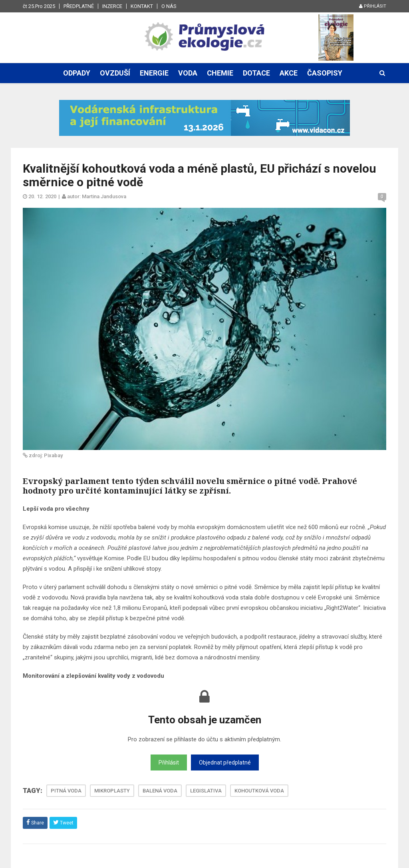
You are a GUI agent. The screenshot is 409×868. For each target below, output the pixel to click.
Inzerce (112, 6)
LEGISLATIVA (206, 791)
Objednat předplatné (225, 762)
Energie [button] (154, 73)
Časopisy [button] (325, 73)
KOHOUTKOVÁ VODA (259, 791)
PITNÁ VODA (66, 791)
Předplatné (79, 6)
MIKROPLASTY (112, 791)
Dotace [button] (256, 73)
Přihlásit (373, 6)
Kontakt (142, 6)
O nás (169, 6)
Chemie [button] (220, 73)
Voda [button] (188, 73)
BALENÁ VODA (160, 791)
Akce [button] (289, 73)
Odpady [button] (77, 73)
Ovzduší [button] (115, 73)
